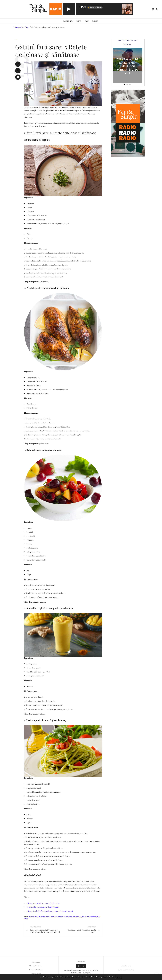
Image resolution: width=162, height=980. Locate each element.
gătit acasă (61, 917)
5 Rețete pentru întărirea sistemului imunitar (43, 903)
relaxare (85, 917)
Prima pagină (18, 27)
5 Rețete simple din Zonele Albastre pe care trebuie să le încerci (50, 911)
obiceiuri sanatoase (74, 917)
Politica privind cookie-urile (105, 977)
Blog (26, 27)
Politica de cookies (126, 966)
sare (26, 919)
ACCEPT (119, 977)
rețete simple (94, 917)
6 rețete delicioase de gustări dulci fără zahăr (43, 907)
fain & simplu (51, 917)
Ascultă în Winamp (95, 7)
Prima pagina (36, 962)
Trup (87, 21)
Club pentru (68, 21)
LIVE (83, 8)
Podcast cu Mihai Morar (36, 970)
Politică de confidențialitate (126, 970)
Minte (79, 21)
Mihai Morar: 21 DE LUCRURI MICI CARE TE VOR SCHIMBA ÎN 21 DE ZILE (128, 66)
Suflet (95, 21)
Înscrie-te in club (36, 974)
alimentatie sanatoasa (37, 917)
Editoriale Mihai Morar (36, 966)
